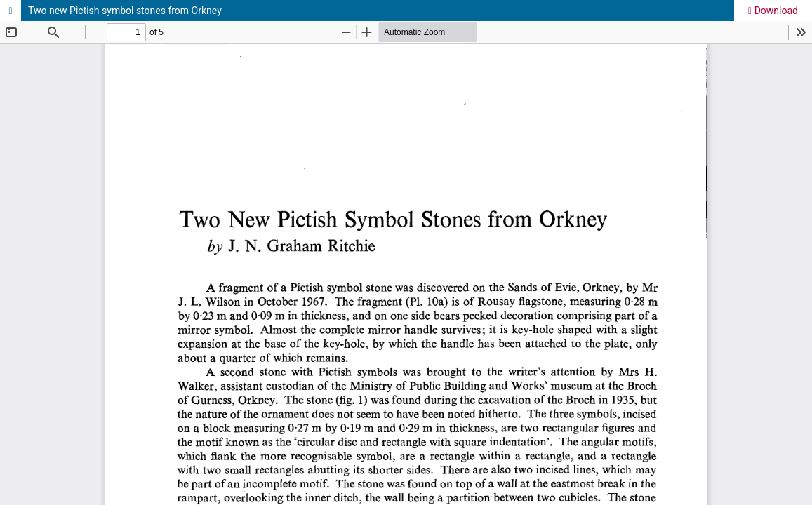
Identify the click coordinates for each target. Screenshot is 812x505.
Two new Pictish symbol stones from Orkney (125, 11)
